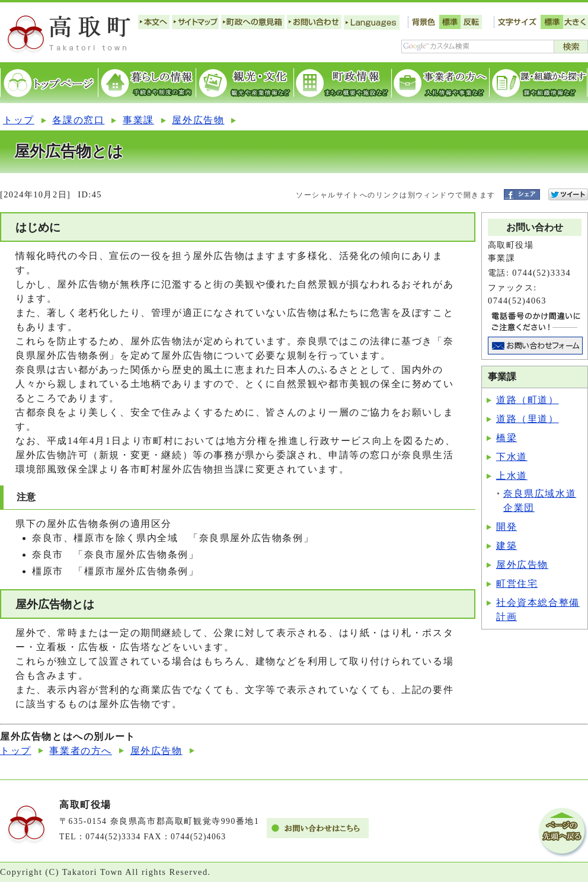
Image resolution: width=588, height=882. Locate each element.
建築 (506, 546)
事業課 (138, 120)
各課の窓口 (78, 120)
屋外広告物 (198, 120)
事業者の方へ (81, 751)
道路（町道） (528, 400)
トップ (19, 120)
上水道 (512, 476)
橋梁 (506, 438)
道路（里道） (528, 419)
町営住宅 (517, 584)
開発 (506, 527)
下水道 (512, 457)
